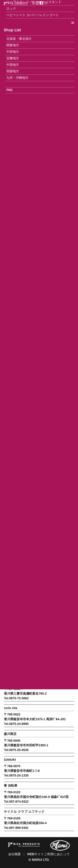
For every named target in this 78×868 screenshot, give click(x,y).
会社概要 (15, 855)
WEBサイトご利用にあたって (48, 855)
